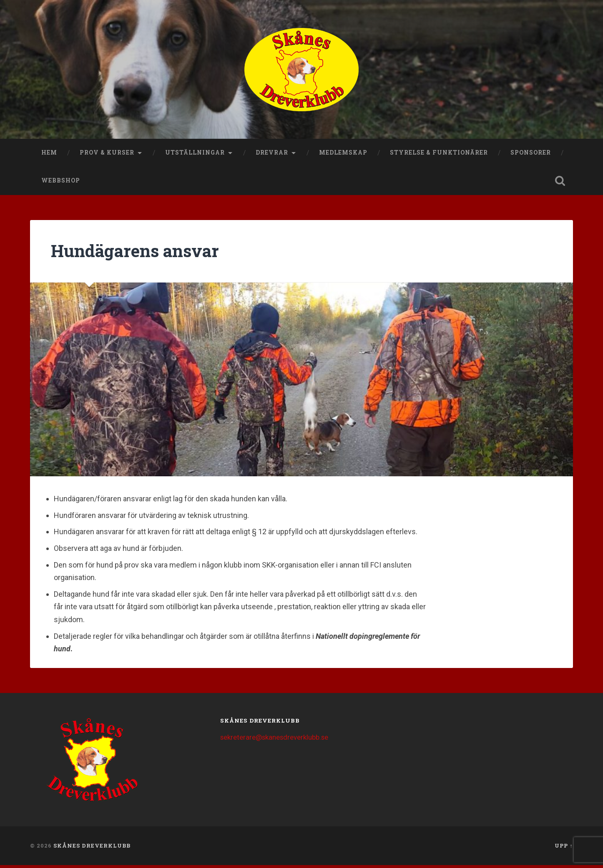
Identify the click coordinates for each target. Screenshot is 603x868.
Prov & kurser (107, 155)
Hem (49, 155)
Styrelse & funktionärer (439, 155)
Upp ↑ (564, 848)
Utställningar (195, 155)
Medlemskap (343, 155)
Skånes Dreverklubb (92, 848)
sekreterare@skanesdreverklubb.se (275, 740)
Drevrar (272, 155)
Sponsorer (531, 155)
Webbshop (61, 184)
